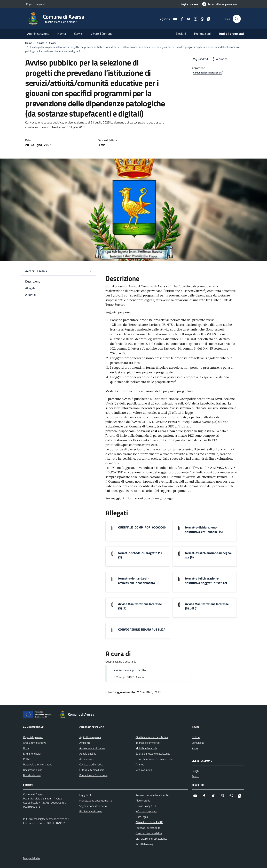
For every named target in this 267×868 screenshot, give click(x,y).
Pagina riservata (190, 4)
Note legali (142, 817)
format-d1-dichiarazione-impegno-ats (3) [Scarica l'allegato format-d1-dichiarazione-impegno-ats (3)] (209, 555)
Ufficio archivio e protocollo (128, 670)
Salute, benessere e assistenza (153, 754)
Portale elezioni (32, 775)
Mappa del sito (31, 858)
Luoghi (195, 771)
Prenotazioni (202, 34)
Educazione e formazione (93, 775)
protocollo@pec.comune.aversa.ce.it (49, 819)
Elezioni (181, 34)
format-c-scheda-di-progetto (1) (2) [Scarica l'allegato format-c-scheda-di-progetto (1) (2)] (140, 555)
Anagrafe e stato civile (92, 748)
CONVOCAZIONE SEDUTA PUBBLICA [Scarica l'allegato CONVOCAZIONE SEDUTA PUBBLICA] (142, 630)
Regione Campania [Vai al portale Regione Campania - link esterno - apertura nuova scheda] (35, 4)
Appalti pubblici (88, 754)
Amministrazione (38, 34)
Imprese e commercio (148, 743)
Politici (27, 759)
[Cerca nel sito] (237, 19)
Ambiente (85, 743)
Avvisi (195, 748)
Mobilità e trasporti (146, 748)
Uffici (26, 748)
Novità (62, 34)
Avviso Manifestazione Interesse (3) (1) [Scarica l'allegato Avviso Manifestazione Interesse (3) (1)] (140, 606)
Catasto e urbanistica (91, 764)
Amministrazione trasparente (152, 795)
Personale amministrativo (38, 764)
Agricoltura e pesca (90, 737)
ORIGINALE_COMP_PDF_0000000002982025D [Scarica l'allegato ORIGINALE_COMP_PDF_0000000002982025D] (150, 527)
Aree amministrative (35, 743)
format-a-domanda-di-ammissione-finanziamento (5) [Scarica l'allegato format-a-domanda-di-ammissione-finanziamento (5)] (139, 581)
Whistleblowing (144, 844)
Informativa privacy (146, 811)
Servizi (78, 34)
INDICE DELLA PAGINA (59, 271)
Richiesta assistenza (91, 811)
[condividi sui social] (200, 59)
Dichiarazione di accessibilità (151, 839)
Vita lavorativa (144, 770)
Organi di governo (33, 737)
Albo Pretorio (143, 800)
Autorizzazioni (87, 759)
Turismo (140, 764)
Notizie (196, 737)
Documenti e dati (33, 770)
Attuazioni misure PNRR (149, 822)
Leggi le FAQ (86, 795)
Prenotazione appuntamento (96, 800)
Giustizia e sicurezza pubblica (152, 737)
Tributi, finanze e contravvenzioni (154, 759)
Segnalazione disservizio (93, 806)
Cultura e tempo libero (92, 770)
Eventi (195, 776)
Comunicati (198, 743)
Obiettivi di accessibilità (149, 833)
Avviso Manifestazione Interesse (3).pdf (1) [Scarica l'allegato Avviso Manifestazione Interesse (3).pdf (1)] (207, 606)
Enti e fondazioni (33, 754)
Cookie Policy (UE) (146, 806)
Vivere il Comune (102, 34)
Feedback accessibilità (148, 828)
